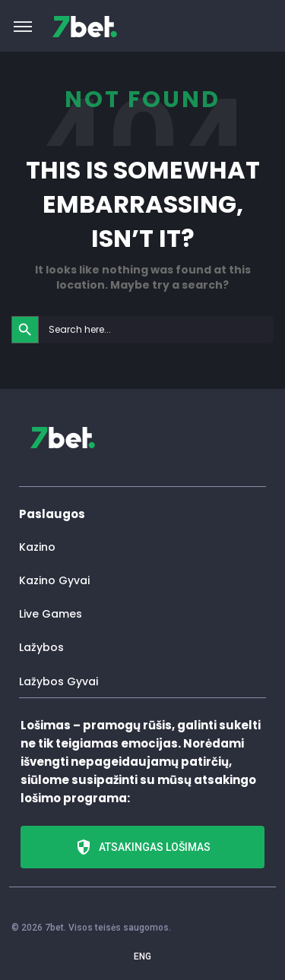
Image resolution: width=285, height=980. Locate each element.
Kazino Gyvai (54, 580)
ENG (142, 956)
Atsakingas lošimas (142, 847)
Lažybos (41, 647)
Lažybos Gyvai (59, 681)
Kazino (37, 547)
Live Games (51, 614)
